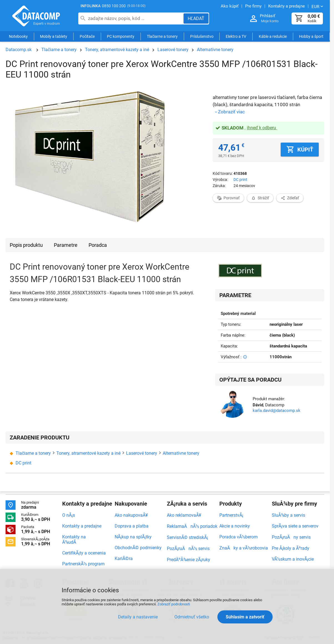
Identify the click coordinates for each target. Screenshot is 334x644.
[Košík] (299, 18)
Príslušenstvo (202, 37)
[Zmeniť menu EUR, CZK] (318, 6)
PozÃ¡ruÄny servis (291, 537)
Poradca (98, 245)
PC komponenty (121, 37)
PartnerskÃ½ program (83, 564)
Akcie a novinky (235, 526)
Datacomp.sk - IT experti (36, 16)
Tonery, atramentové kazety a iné (117, 50)
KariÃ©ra (124, 559)
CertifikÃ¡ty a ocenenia (84, 553)
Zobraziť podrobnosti (174, 604)
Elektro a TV (236, 37)
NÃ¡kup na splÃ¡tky (133, 537)
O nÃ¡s (69, 515)
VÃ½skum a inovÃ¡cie (293, 559)
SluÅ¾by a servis (288, 515)
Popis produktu (26, 245)
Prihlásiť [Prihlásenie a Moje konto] (268, 16)
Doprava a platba (132, 526)
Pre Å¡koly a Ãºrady (291, 548)
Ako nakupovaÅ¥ (131, 515)
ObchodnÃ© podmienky (138, 548)
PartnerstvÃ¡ (231, 515)
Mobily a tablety (54, 37)
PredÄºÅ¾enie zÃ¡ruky (189, 560)
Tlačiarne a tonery (162, 37)
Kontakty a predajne (82, 526)
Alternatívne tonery (215, 50)
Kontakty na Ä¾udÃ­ (74, 539)
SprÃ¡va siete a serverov (295, 526)
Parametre (66, 245)
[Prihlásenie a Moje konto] (253, 19)
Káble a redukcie (273, 37)
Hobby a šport (311, 37)
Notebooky (18, 37)
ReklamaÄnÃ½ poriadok (192, 526)
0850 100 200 (114, 6)
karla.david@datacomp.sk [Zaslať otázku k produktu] (277, 411)
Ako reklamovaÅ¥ (184, 515)
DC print (240, 180)
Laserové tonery (173, 50)
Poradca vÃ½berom (238, 537)
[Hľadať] (196, 18)
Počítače (87, 37)
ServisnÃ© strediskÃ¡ (187, 537)
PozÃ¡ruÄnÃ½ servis (188, 549)
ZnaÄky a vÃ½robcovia (244, 548)
